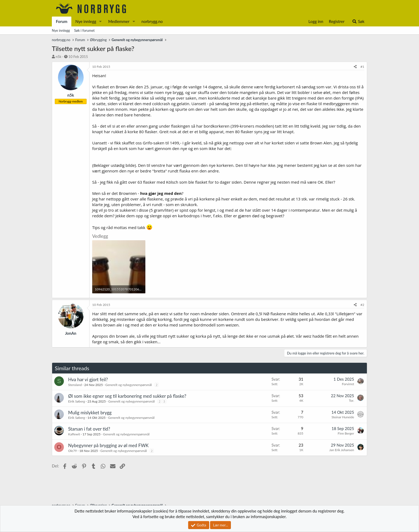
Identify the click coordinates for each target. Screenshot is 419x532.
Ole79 (73, 451)
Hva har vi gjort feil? (88, 379)
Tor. (352, 401)
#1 (362, 67)
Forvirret (348, 384)
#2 (362, 305)
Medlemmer (119, 21)
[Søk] (358, 21)
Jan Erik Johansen (342, 450)
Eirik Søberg (77, 401)
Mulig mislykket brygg (90, 413)
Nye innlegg (86, 21)
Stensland (75, 385)
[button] (100, 21)
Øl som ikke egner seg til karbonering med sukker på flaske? (127, 396)
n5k (58, 57)
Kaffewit (74, 434)
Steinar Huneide (343, 417)
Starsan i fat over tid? (89, 429)
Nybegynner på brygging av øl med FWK (108, 445)
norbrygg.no (152, 21)
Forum (62, 21)
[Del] (355, 67)
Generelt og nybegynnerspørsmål (129, 385)
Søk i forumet (85, 30)
